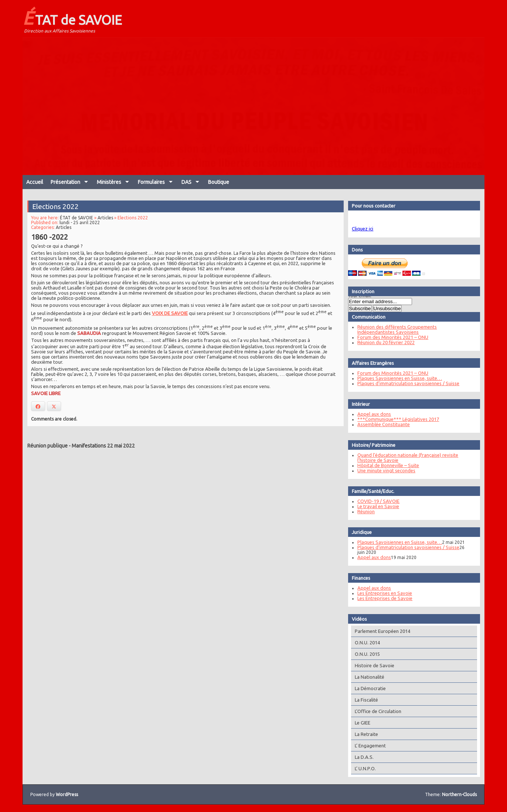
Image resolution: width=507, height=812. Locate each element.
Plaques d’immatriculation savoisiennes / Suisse (405, 383)
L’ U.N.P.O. (362, 768)
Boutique (219, 182)
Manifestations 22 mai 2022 (103, 446)
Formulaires (151, 182)
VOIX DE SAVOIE (170, 312)
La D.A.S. (360, 757)
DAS (186, 182)
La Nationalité (366, 677)
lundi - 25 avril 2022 (83, 224)
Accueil (35, 182)
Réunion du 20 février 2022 (382, 342)
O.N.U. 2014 (364, 643)
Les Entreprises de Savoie (381, 598)
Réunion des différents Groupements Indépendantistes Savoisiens (393, 329)
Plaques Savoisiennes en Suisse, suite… (396, 378)
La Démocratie (367, 688)
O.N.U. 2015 (364, 654)
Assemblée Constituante (380, 424)
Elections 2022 (60, 209)
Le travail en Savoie (375, 506)
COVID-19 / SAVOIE (375, 501)
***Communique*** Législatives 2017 (394, 419)
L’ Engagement (367, 746)
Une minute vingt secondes (383, 470)
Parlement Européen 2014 (379, 631)
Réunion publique (47, 446)
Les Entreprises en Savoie (381, 593)
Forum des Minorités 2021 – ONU (389, 337)
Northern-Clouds (459, 794)
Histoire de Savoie (371, 665)
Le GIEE (359, 723)
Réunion (362, 511)
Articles (108, 220)
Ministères (109, 182)
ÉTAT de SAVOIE (72, 18)
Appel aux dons (370, 414)
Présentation (65, 182)
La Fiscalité (363, 700)
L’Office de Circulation (374, 711)
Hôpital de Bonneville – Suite (384, 465)
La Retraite (363, 734)
